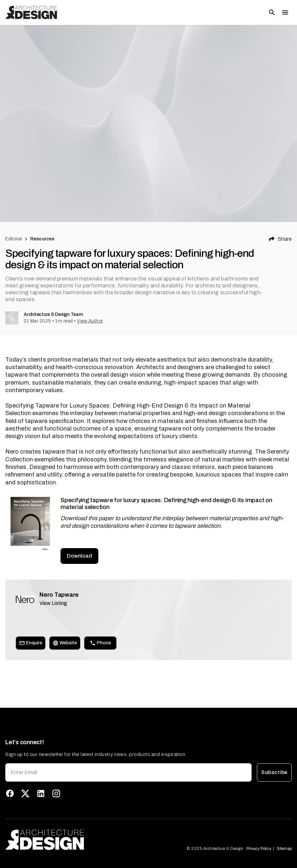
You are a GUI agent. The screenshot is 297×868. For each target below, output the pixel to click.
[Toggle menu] (285, 12)
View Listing (53, 603)
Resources (42, 239)
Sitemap (284, 849)
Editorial (13, 239)
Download (79, 556)
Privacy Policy (259, 849)
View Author (90, 321)
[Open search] (272, 12)
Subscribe (274, 772)
